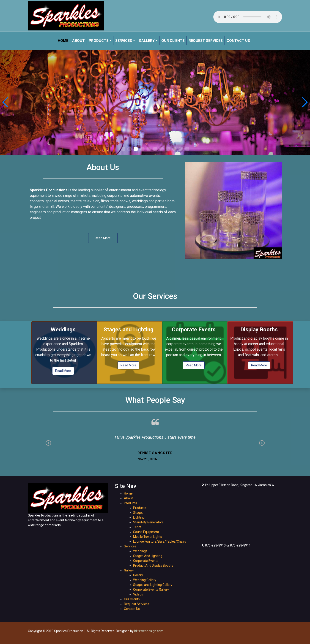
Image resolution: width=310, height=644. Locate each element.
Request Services (206, 41)
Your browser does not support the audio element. (248, 17)
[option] (233, 210)
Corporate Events (146, 561)
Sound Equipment (146, 532)
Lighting (139, 517)
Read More (63, 371)
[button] (123, 149)
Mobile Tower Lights (148, 537)
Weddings (140, 551)
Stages (138, 513)
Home (63, 41)
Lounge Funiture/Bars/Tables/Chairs (160, 541)
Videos (138, 594)
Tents (137, 527)
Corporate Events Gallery (151, 590)
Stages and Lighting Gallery (153, 585)
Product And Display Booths (153, 566)
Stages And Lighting (148, 556)
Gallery (147, 41)
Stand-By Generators (148, 522)
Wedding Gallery (145, 580)
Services (124, 41)
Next (262, 444)
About (78, 41)
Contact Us (238, 41)
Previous (48, 444)
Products (99, 41)
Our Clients (173, 41)
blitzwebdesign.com (149, 631)
